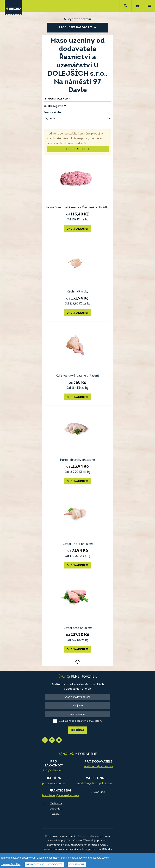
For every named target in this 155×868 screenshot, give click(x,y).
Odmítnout (77, 865)
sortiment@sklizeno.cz (98, 767)
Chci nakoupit (78, 149)
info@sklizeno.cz (54, 771)
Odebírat (77, 730)
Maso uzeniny (57, 99)
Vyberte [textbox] (50, 118)
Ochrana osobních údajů (56, 809)
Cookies (99, 792)
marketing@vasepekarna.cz (95, 783)
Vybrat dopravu (79, 19)
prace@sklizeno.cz (54, 783)
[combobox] (78, 118)
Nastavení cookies (11, 864)
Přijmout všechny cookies (44, 865)
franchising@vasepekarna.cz (61, 796)
